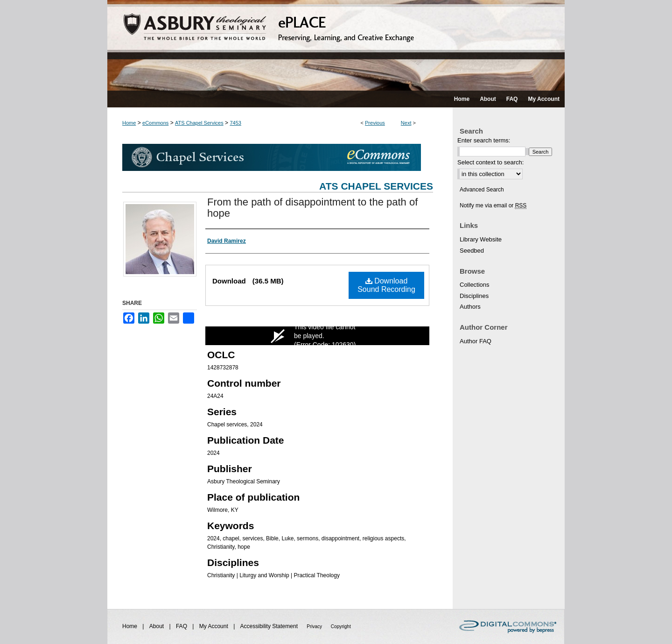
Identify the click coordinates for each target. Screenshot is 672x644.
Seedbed (472, 251)
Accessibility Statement (270, 626)
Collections (475, 285)
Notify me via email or (493, 205)
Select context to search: (490, 162)
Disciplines (474, 296)
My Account (214, 626)
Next (406, 123)
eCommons (155, 123)
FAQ (182, 626)
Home (129, 123)
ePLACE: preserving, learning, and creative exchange (336, 45)
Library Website (481, 239)
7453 (235, 123)
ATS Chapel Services (199, 123)
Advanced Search (482, 190)
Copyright (341, 626)
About (157, 626)
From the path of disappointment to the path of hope (312, 208)
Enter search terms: (484, 140)
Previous (375, 123)
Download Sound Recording (386, 285)
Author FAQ (476, 341)
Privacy (315, 626)
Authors (470, 307)
